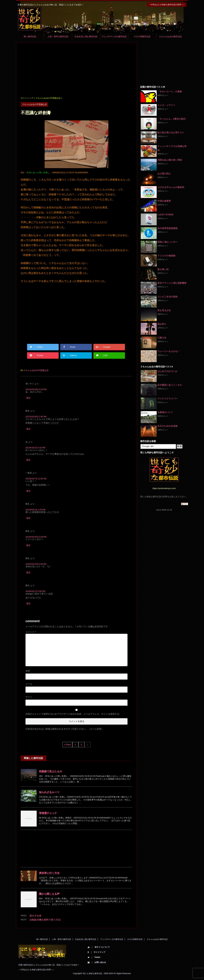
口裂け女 (162, 338)
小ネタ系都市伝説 (142, 36)
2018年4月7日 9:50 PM (35, 591)
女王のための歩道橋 (168, 426)
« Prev (67, 745)
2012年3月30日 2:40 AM (36, 417)
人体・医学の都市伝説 (58, 36)
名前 (28, 671)
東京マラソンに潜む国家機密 (172, 283)
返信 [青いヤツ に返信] (28, 398)
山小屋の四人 (164, 174)
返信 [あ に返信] (28, 460)
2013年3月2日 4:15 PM (35, 448)
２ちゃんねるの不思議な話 (36, 370)
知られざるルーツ (49, 792)
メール (29, 684)
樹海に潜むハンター (168, 242)
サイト (29, 697)
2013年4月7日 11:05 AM (36, 479)
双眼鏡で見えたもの (51, 771)
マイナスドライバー (168, 399)
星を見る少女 (164, 310)
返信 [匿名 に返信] (28, 429)
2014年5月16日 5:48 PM (36, 564)
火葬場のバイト (165, 412)
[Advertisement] (76, 70)
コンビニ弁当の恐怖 (168, 297)
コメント (31, 632)
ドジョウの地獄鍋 (166, 256)
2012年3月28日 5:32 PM (36, 389)
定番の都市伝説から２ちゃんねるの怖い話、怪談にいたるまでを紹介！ (49, 965)
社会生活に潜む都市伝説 (86, 36)
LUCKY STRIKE (166, 215)
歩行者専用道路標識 (168, 228)
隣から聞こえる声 (49, 894)
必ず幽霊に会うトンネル (170, 385)
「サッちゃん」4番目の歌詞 (171, 119)
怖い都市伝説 (30, 36)
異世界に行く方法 (49, 873)
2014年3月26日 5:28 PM (36, 537)
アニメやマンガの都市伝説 (114, 36)
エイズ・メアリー (166, 105)
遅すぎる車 (35, 916)
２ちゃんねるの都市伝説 (170, 36)
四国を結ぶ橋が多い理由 (170, 160)
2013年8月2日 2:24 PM (35, 510)
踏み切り (162, 324)
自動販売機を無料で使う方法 (45, 920)
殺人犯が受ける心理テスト (171, 132)
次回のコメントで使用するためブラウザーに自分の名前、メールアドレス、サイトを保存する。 (73, 714)
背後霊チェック (48, 813)
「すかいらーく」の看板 (170, 91)
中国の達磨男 (164, 201)
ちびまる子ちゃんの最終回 (171, 187)
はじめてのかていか (168, 371)
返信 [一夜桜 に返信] (28, 491)
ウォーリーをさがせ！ (169, 351)
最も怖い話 (163, 269)
